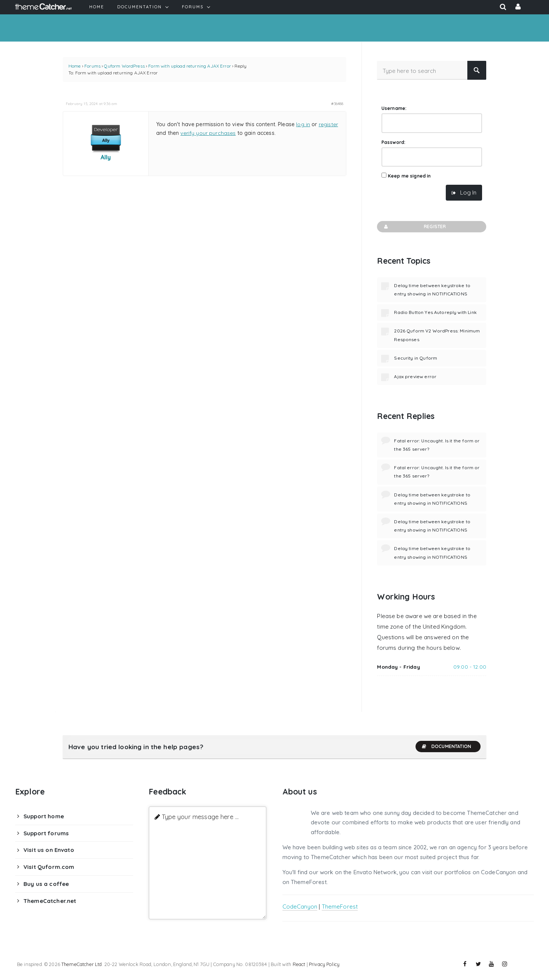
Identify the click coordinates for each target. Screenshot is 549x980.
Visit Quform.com (49, 867)
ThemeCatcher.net (50, 901)
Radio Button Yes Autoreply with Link (435, 312)
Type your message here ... (200, 817)
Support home (44, 816)
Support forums (46, 833)
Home (75, 66)
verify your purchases (208, 133)
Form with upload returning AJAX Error (190, 66)
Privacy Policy (324, 964)
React (299, 964)
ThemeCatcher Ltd (81, 964)
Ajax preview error (415, 376)
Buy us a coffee (46, 884)
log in (303, 124)
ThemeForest (340, 907)
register (328, 124)
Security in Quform (416, 358)
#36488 (337, 104)
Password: (393, 142)
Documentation (446, 747)
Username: (394, 108)
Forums (92, 66)
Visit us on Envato (49, 850)
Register (414, 227)
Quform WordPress (124, 66)
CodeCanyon (300, 907)
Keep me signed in (409, 176)
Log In (468, 192)
